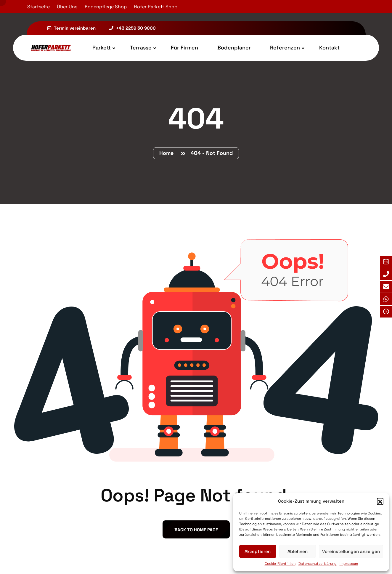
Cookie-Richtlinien (280, 564)
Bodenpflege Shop (106, 7)
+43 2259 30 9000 (132, 28)
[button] (380, 501)
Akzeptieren (258, 551)
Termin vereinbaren (72, 28)
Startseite (38, 7)
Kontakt (329, 48)
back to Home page (196, 530)
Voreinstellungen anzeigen (351, 551)
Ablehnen (298, 551)
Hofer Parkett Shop (156, 7)
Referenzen (285, 48)
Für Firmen (184, 48)
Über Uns (67, 7)
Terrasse (141, 48)
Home (168, 153)
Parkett (102, 48)
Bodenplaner (234, 48)
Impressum (349, 564)
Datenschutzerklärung (318, 564)
